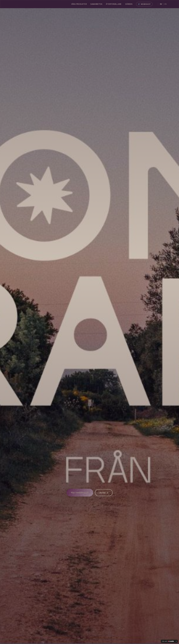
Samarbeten (96, 4)
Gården (129, 4)
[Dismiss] (176, 641)
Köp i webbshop (80, 493)
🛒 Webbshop (144, 4)
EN (166, 4)
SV (161, 4)
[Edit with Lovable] (168, 641)
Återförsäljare (114, 4)
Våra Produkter (79, 4)
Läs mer (104, 493)
